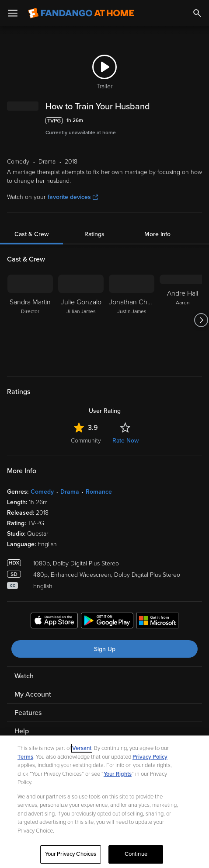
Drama (70, 492)
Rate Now (125, 441)
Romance (99, 492)
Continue (136, 856)
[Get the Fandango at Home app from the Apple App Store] (54, 622)
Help (22, 731)
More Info (157, 234)
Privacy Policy (150, 759)
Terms (25, 759)
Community (86, 441)
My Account (33, 694)
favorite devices (73, 197)
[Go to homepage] (81, 13)
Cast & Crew (31, 234)
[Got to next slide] (201, 320)
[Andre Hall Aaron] (182, 320)
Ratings (94, 234)
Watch (24, 676)
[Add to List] (198, 121)
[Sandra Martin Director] (30, 320)
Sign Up (105, 649)
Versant (82, 750)
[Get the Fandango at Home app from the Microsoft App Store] (157, 622)
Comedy (42, 492)
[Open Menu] (13, 13)
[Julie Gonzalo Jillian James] (81, 320)
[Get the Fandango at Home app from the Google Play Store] (107, 622)
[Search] (197, 13)
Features (28, 713)
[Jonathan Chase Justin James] (132, 320)
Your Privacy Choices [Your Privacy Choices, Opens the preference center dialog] (71, 856)
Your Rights (118, 776)
